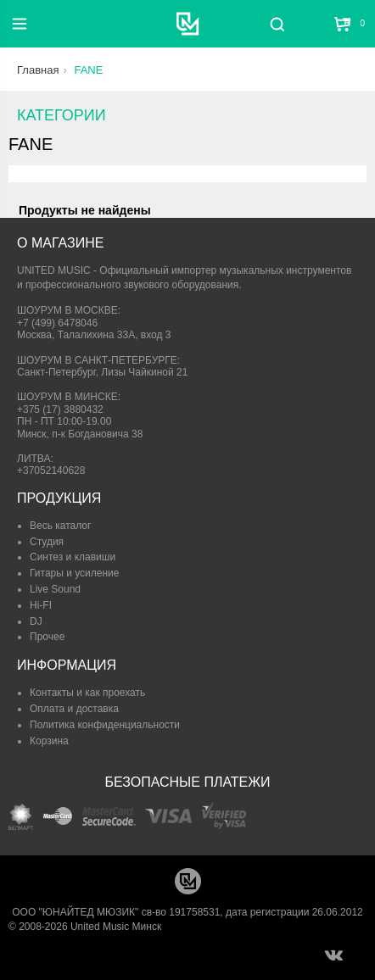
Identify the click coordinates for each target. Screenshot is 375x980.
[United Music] (188, 24)
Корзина (49, 741)
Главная (38, 70)
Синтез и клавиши (73, 557)
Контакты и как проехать (87, 693)
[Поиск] (277, 24)
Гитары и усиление (74, 573)
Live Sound (55, 589)
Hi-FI (41, 605)
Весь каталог (60, 526)
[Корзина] (344, 24)
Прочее (47, 637)
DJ (36, 621)
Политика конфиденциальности (105, 725)
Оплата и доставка (74, 709)
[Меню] (20, 24)
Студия (47, 542)
